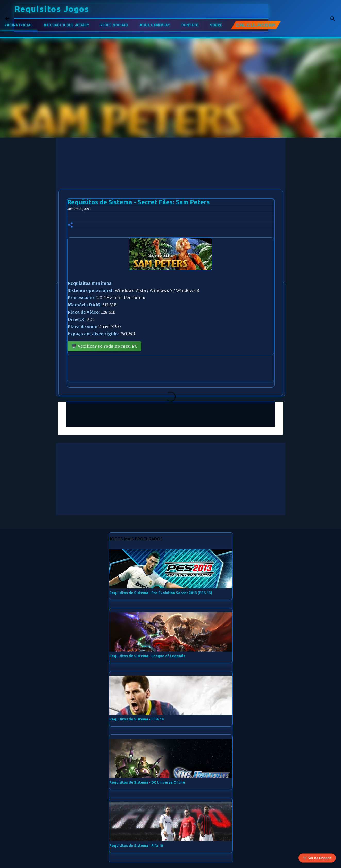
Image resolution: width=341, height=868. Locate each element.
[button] (70, 225)
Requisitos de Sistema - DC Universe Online (147, 782)
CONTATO (190, 25)
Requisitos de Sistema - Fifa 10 (136, 846)
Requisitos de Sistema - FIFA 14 (136, 719)
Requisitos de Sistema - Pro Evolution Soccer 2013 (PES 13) (161, 593)
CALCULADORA (256, 25)
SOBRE (216, 25)
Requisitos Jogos (52, 9)
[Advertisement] (171, 174)
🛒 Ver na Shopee (317, 858)
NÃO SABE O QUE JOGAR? (66, 25)
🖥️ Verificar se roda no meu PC (104, 346)
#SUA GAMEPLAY (155, 25)
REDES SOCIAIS (114, 25)
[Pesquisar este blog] (310, 19)
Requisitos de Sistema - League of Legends (147, 656)
